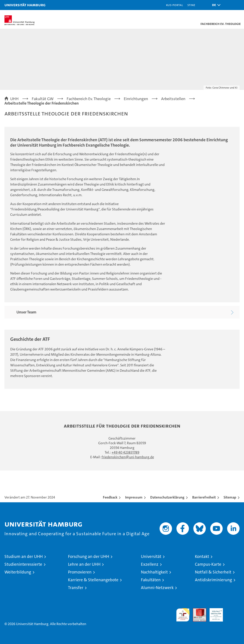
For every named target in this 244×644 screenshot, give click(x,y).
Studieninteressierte (23, 564)
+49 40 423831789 (125, 452)
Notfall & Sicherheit (213, 572)
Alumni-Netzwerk (157, 588)
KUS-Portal (174, 5)
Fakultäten (151, 580)
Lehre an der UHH (84, 564)
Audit (197, 611)
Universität (151, 556)
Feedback (110, 497)
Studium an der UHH (24, 556)
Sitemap (230, 497)
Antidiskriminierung (213, 580)
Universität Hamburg (25, 5)
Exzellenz (150, 564)
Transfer (76, 588)
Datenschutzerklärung (167, 497)
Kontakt (202, 556)
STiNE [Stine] (191, 5)
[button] (215, 5)
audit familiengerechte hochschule (183, 615)
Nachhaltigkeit (154, 572)
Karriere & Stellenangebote (93, 580)
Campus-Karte (208, 564)
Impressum (134, 497)
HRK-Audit (214, 613)
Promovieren (80, 572)
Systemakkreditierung (233, 611)
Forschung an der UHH (89, 556)
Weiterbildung (18, 572)
